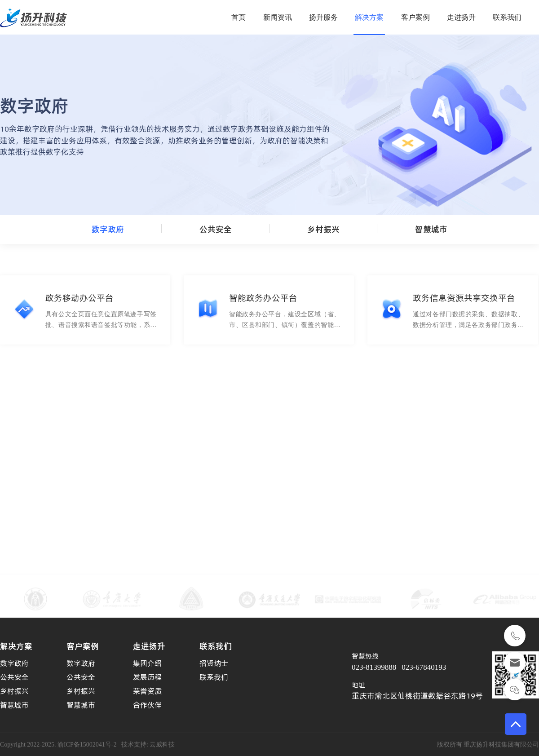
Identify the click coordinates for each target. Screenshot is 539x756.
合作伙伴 (147, 705)
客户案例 (415, 17)
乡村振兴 (323, 229)
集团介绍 (147, 663)
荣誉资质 (147, 691)
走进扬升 (461, 17)
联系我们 (507, 17)
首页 (239, 17)
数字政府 (108, 229)
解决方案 (369, 17)
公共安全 (216, 229)
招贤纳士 (214, 663)
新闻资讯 (278, 17)
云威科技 (162, 745)
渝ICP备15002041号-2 (87, 745)
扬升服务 (323, 17)
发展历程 (147, 677)
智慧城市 (431, 229)
